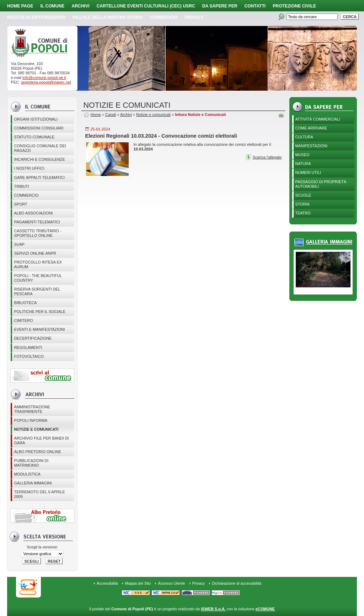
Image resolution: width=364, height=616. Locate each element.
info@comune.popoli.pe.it (44, 78)
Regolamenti (28, 347)
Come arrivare (311, 128)
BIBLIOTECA (25, 303)
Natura (303, 164)
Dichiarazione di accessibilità (237, 583)
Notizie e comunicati (36, 429)
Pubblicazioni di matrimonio (31, 463)
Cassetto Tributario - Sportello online (38, 233)
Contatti (255, 6)
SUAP (19, 244)
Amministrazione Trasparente (32, 409)
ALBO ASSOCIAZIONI (33, 213)
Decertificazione (33, 338)
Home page (20, 6)
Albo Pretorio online (37, 452)
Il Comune (52, 6)
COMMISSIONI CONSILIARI (39, 128)
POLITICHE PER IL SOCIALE (40, 312)
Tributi (21, 186)
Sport (20, 204)
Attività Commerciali (318, 119)
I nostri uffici (29, 168)
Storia (303, 204)
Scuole (303, 195)
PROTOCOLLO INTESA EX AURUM (38, 264)
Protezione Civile (294, 6)
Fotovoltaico (29, 356)
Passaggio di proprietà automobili (321, 184)
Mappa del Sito (138, 583)
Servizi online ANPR (35, 253)
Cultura (304, 137)
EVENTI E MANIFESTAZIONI (39, 329)
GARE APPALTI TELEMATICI (39, 177)
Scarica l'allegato (267, 157)
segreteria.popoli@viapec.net (46, 82)
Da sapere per (220, 6)
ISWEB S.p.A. (213, 609)
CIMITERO (23, 320)
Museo (303, 155)
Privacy (199, 583)
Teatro (303, 213)
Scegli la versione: (42, 547)
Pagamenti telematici (37, 222)
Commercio (164, 17)
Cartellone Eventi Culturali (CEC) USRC (146, 6)
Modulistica (27, 474)
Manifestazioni (311, 146)
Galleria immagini (33, 483)
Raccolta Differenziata (36, 17)
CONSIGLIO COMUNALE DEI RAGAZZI (40, 148)
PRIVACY (194, 17)
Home (95, 115)
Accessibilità (107, 583)
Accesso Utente (171, 583)
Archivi (80, 6)
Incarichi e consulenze (39, 159)
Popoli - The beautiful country (38, 278)
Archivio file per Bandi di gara (41, 440)
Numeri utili (308, 172)
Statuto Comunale (34, 137)
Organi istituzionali (36, 119)
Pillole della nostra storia (108, 17)
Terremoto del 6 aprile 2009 (39, 494)
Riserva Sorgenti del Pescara (37, 291)
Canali (111, 115)
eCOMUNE (265, 609)
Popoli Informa (31, 420)
